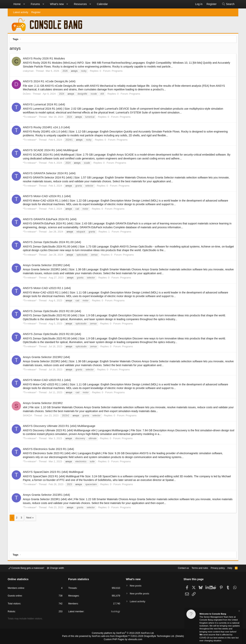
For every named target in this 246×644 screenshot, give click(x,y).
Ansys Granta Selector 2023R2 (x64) (47, 266)
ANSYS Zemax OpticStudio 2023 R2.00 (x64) (53, 312)
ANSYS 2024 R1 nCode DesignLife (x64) (50, 82)
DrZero (28, 95)
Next (30, 519)
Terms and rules (195, 568)
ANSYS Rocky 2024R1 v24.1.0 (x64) (47, 128)
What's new (57, 4)
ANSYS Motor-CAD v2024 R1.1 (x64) (48, 197)
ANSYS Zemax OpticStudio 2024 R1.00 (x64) (53, 243)
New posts (136, 585)
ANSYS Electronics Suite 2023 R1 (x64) (49, 450)
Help (227, 568)
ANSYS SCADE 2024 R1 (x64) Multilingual (51, 151)
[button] (24, 4)
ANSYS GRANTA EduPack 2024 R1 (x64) (51, 220)
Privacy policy (214, 568)
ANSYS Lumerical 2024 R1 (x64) (45, 105)
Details (175, 637)
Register (36, 12)
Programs (118, 72)
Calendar (102, 4)
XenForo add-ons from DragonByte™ (112, 637)
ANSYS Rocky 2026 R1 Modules (45, 59)
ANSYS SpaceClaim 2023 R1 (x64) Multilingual (54, 473)
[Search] (228, 4)
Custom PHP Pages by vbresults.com (123, 640)
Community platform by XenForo (123, 634)
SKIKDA (28, 416)
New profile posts (140, 594)
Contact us (177, 568)
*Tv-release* (31, 118)
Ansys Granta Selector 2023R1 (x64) (47, 496)
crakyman (29, 72)
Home (17, 4)
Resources (80, 4)
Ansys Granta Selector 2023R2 (44, 404)
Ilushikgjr (115, 612)
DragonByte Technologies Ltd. (156, 637)
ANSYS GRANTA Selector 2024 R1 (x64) (50, 174)
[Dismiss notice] (239, 611)
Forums (35, 4)
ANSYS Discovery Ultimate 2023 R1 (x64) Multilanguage (60, 427)
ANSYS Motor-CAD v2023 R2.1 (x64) (48, 289)
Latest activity (21, 12)
